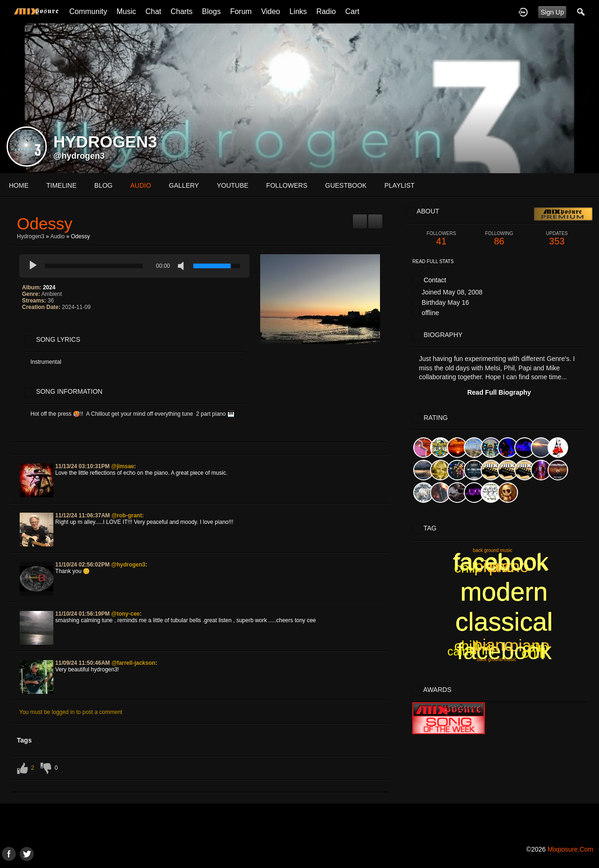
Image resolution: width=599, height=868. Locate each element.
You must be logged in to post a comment (71, 712)
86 (499, 239)
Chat (153, 11)
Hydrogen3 (31, 236)
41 (441, 239)
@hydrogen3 (79, 156)
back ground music (497, 659)
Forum (241, 11)
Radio (326, 11)
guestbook (346, 185)
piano (494, 566)
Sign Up (552, 12)
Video (271, 11)
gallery (184, 185)
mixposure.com (570, 849)
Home (19, 185)
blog (104, 185)
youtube (233, 185)
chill (467, 646)
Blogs (212, 11)
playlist (399, 185)
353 (557, 239)
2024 (49, 287)
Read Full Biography (499, 392)
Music (126, 11)
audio (140, 185)
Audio (57, 236)
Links (298, 11)
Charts (181, 11)
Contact (435, 280)
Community (88, 11)
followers (287, 185)
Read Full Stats (433, 261)
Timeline (62, 185)
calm (536, 647)
